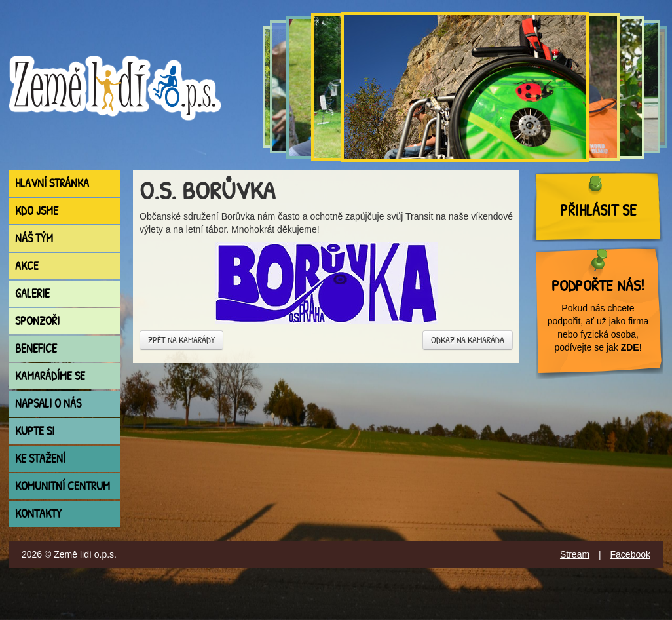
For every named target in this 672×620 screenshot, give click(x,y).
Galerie (32, 293)
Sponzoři (37, 321)
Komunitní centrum (63, 486)
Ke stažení (40, 458)
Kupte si (35, 431)
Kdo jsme (37, 211)
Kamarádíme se (50, 376)
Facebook (630, 554)
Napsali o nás (48, 403)
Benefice (36, 348)
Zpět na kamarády (181, 340)
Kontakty (38, 513)
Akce (27, 266)
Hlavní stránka (52, 183)
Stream (575, 554)
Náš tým (34, 238)
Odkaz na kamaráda (468, 340)
